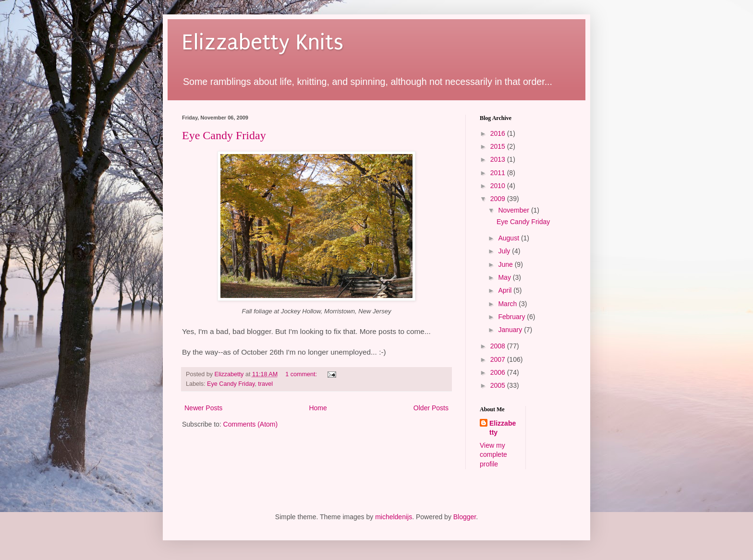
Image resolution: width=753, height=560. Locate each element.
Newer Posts (203, 408)
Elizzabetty (503, 428)
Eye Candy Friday (224, 135)
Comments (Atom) (251, 424)
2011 (499, 173)
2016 (499, 133)
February (512, 317)
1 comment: (302, 374)
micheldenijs (394, 517)
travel (265, 384)
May (505, 277)
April (506, 290)
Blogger (465, 517)
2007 (499, 359)
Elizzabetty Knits (263, 42)
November (514, 210)
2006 (499, 372)
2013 (499, 159)
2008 (499, 346)
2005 (499, 385)
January (511, 330)
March (508, 304)
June (506, 264)
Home (318, 408)
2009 (499, 199)
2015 (499, 146)
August (509, 238)
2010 (499, 186)
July (505, 251)
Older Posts (431, 408)
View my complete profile (493, 455)
